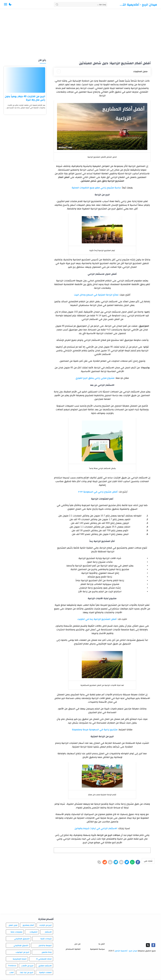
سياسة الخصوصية (97, 950)
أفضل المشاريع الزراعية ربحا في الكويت (97, 619)
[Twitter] (122, 863)
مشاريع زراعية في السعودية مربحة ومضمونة (95, 729)
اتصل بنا (102, 945)
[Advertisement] (80, 34)
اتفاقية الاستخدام (73, 950)
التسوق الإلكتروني (21, 946)
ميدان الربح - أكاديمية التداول (138, 4)
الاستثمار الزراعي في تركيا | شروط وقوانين (96, 828)
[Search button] (57, 4)
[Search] (80, 4)
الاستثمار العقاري (45, 966)
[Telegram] (107, 863)
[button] (10, 4)
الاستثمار (48, 933)
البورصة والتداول (45, 946)
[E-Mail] (115, 863)
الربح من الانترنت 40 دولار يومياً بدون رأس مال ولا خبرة (25, 98)
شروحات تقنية (46, 939)
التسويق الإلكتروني (22, 939)
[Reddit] (92, 863)
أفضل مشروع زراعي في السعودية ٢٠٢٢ (98, 492)
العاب (12, 973)
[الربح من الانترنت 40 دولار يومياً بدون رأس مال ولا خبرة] (25, 80)
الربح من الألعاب (27, 966)
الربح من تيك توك (26, 973)
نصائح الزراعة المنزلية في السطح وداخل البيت (96, 295)
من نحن (77, 945)
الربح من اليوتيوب (22, 953)
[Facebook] (137, 863)
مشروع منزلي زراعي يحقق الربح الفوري (95, 378)
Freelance (12, 966)
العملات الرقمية (45, 973)
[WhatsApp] (129, 863)
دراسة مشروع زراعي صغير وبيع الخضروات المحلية (96, 188)
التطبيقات (34, 933)
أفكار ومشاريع (28, 926)
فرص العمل (13, 926)
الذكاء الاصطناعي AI (44, 960)
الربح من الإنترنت (45, 926)
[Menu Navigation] (6, 4)
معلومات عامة (16, 933)
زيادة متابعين (47, 953)
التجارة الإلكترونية (20, 960)
